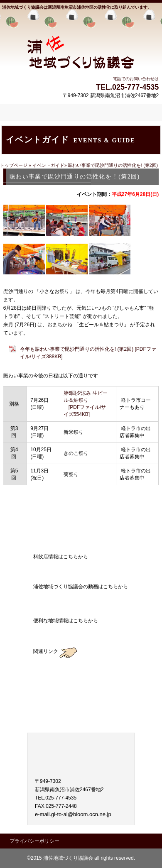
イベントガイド (48, 165)
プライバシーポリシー (34, 841)
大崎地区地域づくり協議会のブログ (81, 692)
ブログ (81, 540)
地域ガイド (81, 633)
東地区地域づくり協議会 (81, 715)
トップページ (14, 165)
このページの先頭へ (131, 497)
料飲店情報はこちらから (81, 570)
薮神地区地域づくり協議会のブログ (81, 668)
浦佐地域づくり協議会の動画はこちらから (81, 599)
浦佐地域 (81, 44)
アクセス (81, 521)
